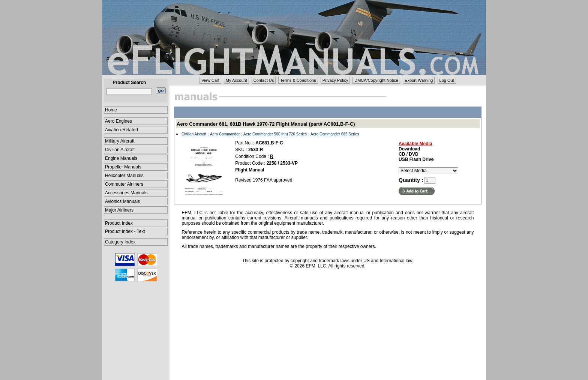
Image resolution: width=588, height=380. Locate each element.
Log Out (447, 80)
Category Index (120, 242)
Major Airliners (119, 210)
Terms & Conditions (298, 80)
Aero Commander (225, 134)
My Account (236, 80)
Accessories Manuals (126, 193)
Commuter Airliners (124, 184)
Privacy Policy (335, 80)
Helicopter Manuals (124, 176)
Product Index (119, 223)
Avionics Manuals (122, 201)
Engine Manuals (121, 158)
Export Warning (419, 80)
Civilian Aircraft (120, 150)
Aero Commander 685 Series (335, 134)
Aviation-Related (121, 130)
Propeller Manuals (123, 167)
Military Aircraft (120, 141)
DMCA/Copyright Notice (376, 80)
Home (111, 110)
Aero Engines (118, 121)
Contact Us (264, 80)
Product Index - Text (125, 231)
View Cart (210, 80)
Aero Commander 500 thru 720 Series (275, 134)
